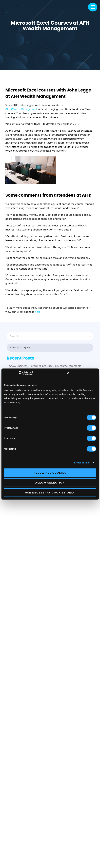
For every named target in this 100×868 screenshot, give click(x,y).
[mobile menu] (93, 7)
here (38, 312)
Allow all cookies (50, 473)
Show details (82, 463)
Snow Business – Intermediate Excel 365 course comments (45, 366)
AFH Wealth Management (21, 109)
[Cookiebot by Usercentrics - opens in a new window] (23, 373)
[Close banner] (68, 373)
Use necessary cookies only (50, 493)
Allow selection (50, 483)
